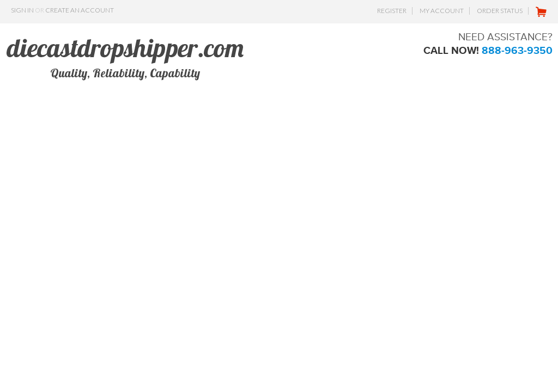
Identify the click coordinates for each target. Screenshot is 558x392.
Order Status (500, 11)
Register (392, 11)
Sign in (22, 10)
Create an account (80, 10)
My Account (442, 11)
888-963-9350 (517, 50)
